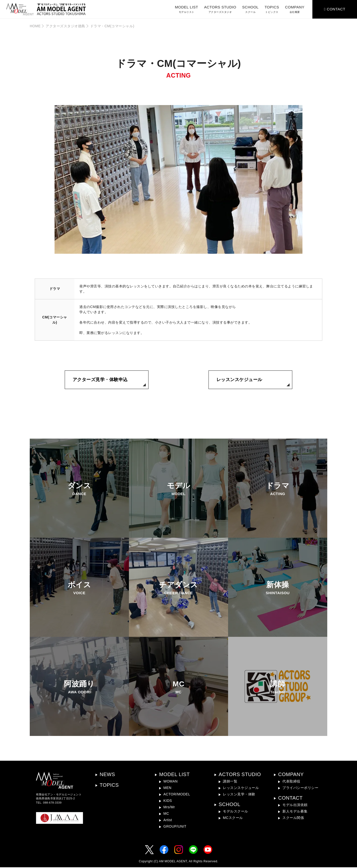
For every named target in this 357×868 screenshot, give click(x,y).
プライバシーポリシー (300, 788)
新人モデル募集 (295, 812)
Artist (168, 821)
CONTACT (290, 799)
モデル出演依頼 (295, 806)
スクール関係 (293, 818)
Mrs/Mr (169, 808)
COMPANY (295, 9)
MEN (167, 788)
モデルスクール (236, 812)
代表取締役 (291, 782)
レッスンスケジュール (241, 788)
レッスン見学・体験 (239, 795)
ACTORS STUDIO (220, 9)
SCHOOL (250, 9)
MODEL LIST (187, 9)
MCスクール (233, 818)
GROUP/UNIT (175, 827)
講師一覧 (230, 782)
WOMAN (171, 782)
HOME (35, 26)
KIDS (168, 801)
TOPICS (272, 9)
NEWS (107, 775)
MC (166, 814)
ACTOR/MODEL (177, 795)
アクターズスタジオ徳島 (65, 26)
